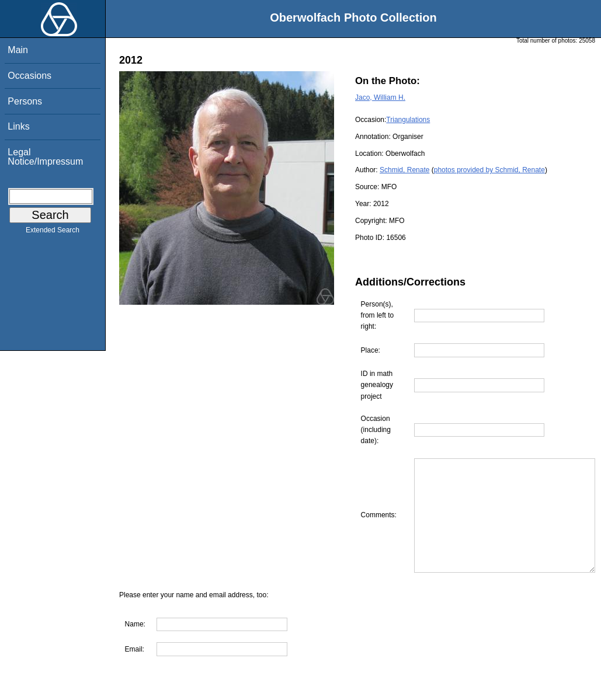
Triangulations (408, 120)
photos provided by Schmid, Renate (489, 170)
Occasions (29, 76)
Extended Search (53, 232)
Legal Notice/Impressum (45, 157)
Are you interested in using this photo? (191, 694)
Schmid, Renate (404, 170)
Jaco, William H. (380, 97)
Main (18, 50)
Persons (25, 101)
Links (18, 126)
